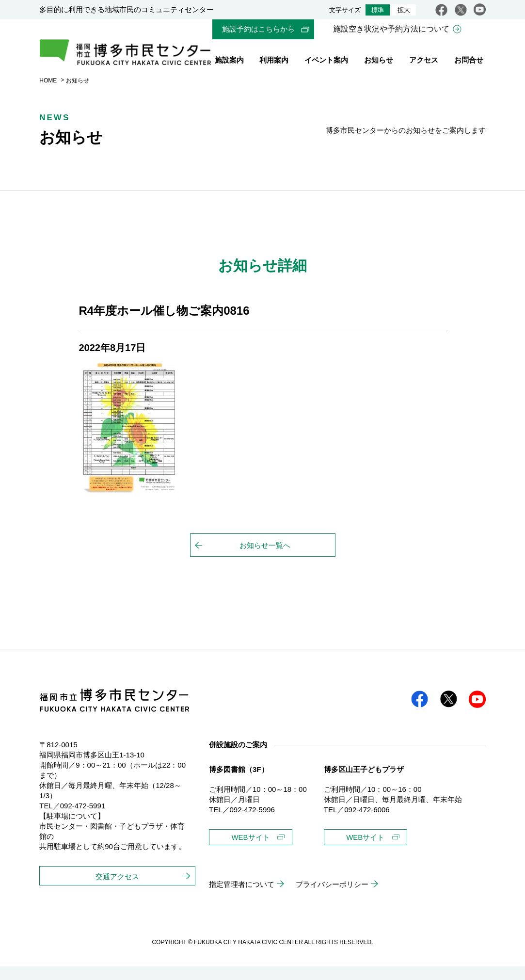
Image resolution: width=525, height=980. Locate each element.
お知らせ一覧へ (265, 559)
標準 (378, 10)
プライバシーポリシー (332, 898)
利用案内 (274, 62)
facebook (441, 10)
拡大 (404, 10)
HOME (48, 94)
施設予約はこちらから (258, 29)
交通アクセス (117, 890)
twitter (461, 10)
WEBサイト (250, 851)
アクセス (424, 62)
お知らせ (379, 62)
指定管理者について (242, 898)
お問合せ (469, 62)
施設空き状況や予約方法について (391, 29)
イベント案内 (326, 62)
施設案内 (229, 62)
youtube (480, 10)
